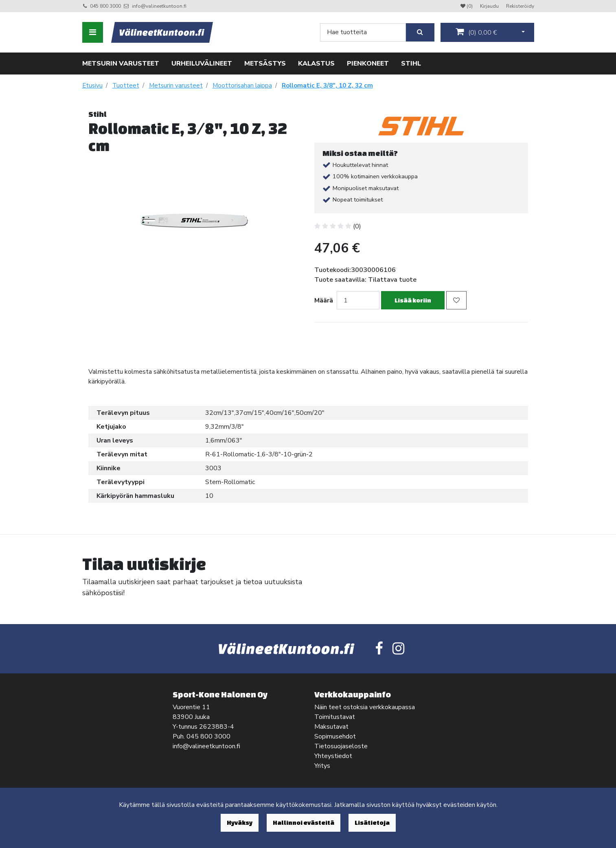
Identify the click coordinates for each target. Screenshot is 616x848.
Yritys (322, 766)
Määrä (324, 300)
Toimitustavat (335, 717)
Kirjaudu (490, 6)
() (476, 32)
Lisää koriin (413, 300)
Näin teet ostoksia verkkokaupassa (365, 707)
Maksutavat (331, 727)
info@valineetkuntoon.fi (159, 6)
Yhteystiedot (333, 756)
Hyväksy (240, 823)
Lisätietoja (372, 823)
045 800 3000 (105, 6)
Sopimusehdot (335, 736)
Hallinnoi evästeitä (304, 823)
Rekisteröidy (520, 6)
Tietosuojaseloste (341, 746)
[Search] (363, 32)
